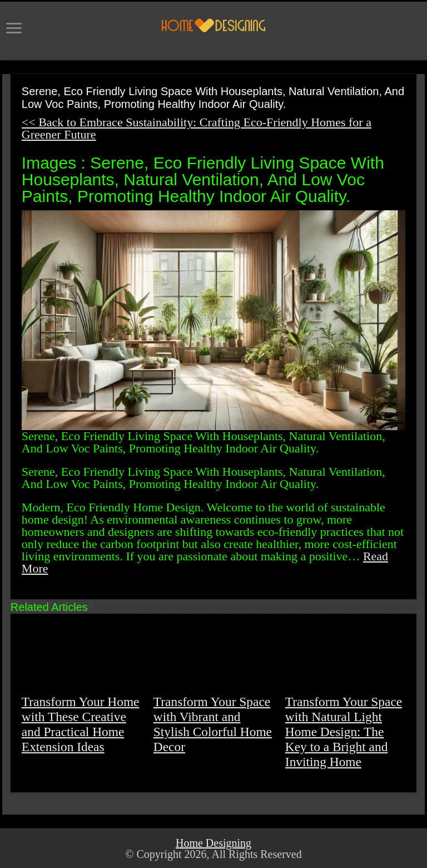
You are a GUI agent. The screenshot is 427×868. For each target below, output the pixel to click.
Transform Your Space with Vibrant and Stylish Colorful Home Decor (213, 724)
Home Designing (213, 843)
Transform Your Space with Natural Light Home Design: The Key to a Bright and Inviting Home (344, 732)
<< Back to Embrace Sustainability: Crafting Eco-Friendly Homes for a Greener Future (197, 128)
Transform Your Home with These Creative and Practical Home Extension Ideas (81, 724)
